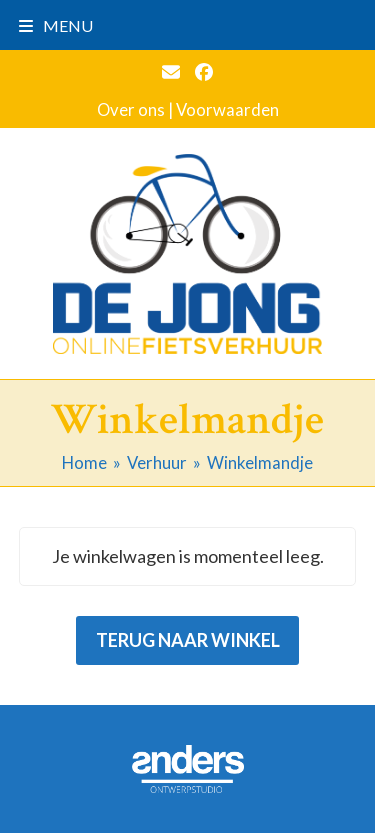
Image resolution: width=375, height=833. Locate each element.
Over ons (131, 110)
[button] (56, 25)
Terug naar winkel (188, 640)
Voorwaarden (227, 110)
